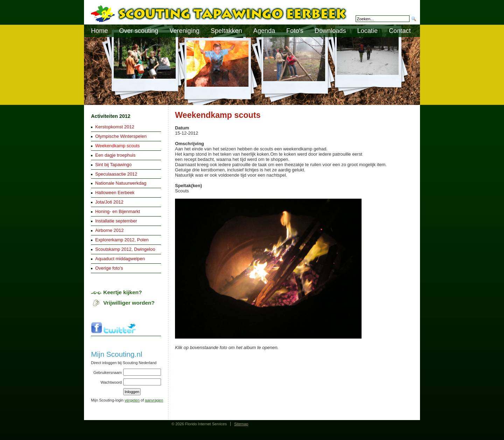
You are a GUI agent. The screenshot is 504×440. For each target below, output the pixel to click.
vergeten (132, 400)
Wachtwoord (111, 382)
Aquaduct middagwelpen (120, 259)
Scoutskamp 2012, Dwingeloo (125, 249)
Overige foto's (109, 268)
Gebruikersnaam (108, 372)
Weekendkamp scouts (117, 146)
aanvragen (154, 400)
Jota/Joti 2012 (109, 202)
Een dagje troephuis (115, 155)
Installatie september (116, 221)
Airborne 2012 (109, 230)
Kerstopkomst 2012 (115, 127)
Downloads (330, 31)
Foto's (295, 31)
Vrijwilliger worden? (129, 303)
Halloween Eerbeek (115, 193)
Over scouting (139, 31)
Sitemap (241, 424)
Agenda (264, 31)
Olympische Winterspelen (121, 136)
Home (99, 31)
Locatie (367, 31)
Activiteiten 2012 (111, 116)
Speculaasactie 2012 (116, 174)
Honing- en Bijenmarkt (118, 211)
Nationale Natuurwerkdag (121, 183)
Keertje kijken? (123, 292)
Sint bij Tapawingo (113, 165)
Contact (400, 31)
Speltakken (226, 31)
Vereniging (184, 31)
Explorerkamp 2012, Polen (122, 240)
